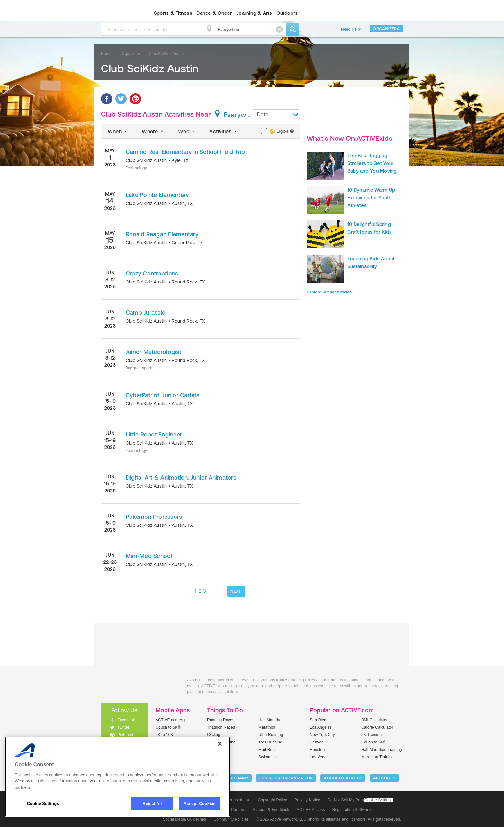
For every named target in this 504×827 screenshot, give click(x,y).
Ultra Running (271, 735)
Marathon (267, 727)
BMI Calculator (374, 720)
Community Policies (231, 819)
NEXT (236, 591)
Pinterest (125, 735)
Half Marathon (271, 720)
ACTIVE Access (311, 810)
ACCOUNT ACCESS (343, 778)
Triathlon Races (221, 727)
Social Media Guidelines (184, 819)
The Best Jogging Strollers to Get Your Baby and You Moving (372, 163)
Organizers (386, 29)
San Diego (319, 720)
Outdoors (287, 13)
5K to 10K (164, 735)
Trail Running (270, 742)
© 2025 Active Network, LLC (281, 819)
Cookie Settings (379, 800)
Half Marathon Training (382, 750)
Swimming (268, 757)
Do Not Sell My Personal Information (360, 800)
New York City (322, 735)
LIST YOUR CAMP (231, 778)
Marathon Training (378, 757)
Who (187, 131)
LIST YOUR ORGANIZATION (286, 778)
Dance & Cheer (214, 13)
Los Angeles (321, 727)
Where (153, 131)
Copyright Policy (272, 800)
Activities (224, 131)
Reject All (152, 803)
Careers (238, 810)
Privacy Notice (307, 800)
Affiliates (384, 778)
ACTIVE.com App (171, 720)
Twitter (123, 727)
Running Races (221, 720)
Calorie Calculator (377, 727)
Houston (317, 750)
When (118, 131)
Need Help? (352, 29)
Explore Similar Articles (329, 292)
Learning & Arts (254, 13)
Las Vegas (319, 757)
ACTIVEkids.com (119, 13)
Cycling (214, 735)
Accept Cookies (199, 803)
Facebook (126, 720)
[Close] (220, 744)
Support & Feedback (271, 810)
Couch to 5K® (168, 727)
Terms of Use (239, 800)
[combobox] (276, 114)
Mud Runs (268, 750)
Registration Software (352, 810)
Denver (316, 742)
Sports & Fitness (173, 13)
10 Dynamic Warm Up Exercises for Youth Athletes (371, 198)
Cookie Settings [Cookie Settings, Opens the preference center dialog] (43, 803)
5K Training (371, 735)
